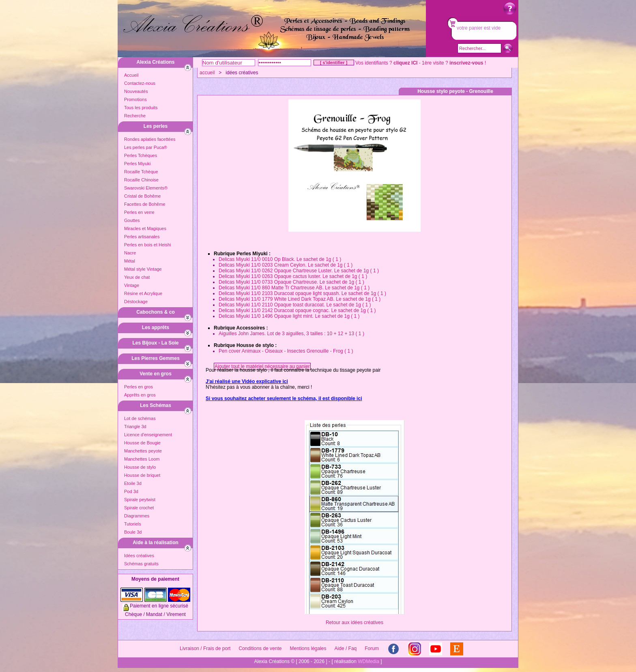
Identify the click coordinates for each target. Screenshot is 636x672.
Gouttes (132, 220)
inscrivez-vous (466, 63)
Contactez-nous (140, 83)
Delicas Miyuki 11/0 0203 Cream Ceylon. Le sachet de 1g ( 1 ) (286, 265)
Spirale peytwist (140, 500)
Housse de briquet (142, 475)
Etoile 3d (133, 483)
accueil (207, 73)
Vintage (132, 285)
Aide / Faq (346, 648)
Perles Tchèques (141, 155)
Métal (130, 261)
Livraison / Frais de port (205, 648)
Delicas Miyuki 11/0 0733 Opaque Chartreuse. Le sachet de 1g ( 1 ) (291, 282)
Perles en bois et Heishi (148, 245)
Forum (372, 648)
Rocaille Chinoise (141, 180)
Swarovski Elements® (146, 188)
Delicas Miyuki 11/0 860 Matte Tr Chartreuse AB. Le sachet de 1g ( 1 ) (294, 288)
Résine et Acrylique (143, 293)
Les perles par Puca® (146, 147)
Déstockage (136, 302)
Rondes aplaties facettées (150, 139)
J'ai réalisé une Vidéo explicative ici (247, 381)
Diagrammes (137, 516)
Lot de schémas (140, 418)
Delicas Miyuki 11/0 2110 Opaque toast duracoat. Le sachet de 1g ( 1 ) (295, 305)
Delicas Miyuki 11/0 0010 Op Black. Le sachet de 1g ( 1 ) (280, 259)
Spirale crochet (139, 508)
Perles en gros (139, 387)
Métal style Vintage (143, 269)
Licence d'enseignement (148, 435)
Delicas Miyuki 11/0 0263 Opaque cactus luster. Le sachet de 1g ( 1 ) (293, 276)
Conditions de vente (260, 648)
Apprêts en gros (140, 395)
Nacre (130, 253)
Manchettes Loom (142, 459)
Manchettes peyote (143, 451)
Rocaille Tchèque (141, 172)
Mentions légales (308, 648)
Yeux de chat (137, 277)
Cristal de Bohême (143, 196)
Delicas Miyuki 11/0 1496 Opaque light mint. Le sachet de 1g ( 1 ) (289, 316)
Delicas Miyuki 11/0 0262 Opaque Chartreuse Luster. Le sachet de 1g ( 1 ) (299, 271)
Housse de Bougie (142, 443)
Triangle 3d (135, 426)
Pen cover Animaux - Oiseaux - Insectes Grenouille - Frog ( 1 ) (286, 351)
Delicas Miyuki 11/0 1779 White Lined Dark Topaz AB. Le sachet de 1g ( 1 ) (300, 299)
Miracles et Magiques (145, 228)
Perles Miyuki (137, 164)
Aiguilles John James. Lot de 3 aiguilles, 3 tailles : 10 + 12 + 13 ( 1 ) (291, 334)
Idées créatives (139, 556)
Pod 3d (131, 491)
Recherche (135, 116)
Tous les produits (141, 108)
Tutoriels (133, 524)
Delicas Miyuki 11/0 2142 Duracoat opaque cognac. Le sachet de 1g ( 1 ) (297, 310)
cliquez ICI (405, 63)
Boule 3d (133, 532)
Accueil (131, 75)
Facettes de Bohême (145, 204)
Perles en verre (139, 212)
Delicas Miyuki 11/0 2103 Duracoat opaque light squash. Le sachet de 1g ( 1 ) (302, 293)
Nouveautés (136, 91)
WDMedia (368, 661)
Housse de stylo (140, 467)
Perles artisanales (142, 237)
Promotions (135, 99)
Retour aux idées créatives (355, 622)
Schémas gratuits (141, 564)
